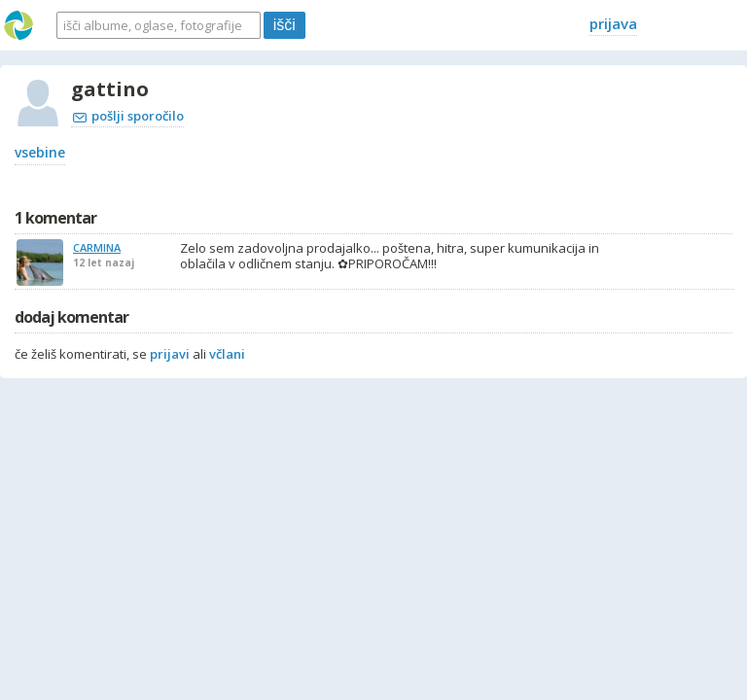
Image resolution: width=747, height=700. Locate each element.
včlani (227, 354)
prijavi (170, 354)
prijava (613, 23)
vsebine (40, 152)
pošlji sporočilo (128, 116)
